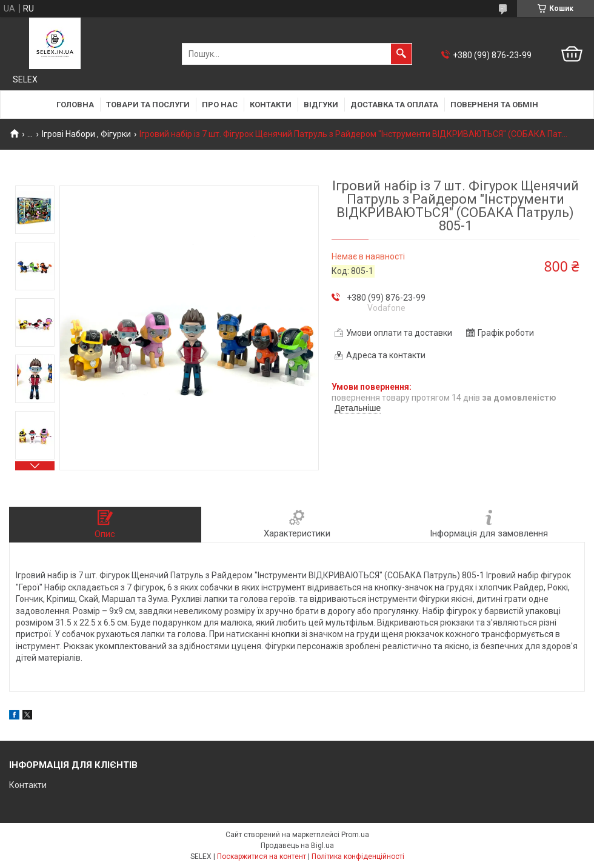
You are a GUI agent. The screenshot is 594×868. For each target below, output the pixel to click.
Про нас (220, 105)
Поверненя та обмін (494, 105)
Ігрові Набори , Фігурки (86, 134)
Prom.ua (355, 835)
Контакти (271, 105)
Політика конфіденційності (358, 856)
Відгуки (321, 105)
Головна (75, 105)
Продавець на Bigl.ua (297, 846)
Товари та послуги (148, 105)
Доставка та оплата (394, 105)
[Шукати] (401, 54)
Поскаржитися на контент (262, 856)
